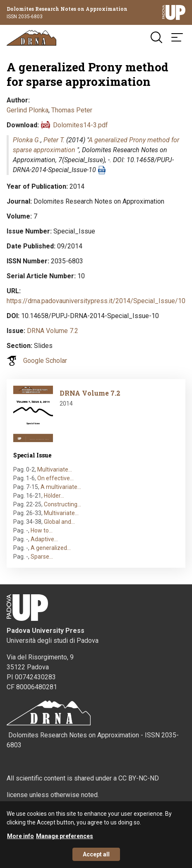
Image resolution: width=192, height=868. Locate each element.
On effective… (55, 478)
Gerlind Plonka (28, 110)
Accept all (96, 859)
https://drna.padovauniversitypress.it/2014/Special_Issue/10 (96, 301)
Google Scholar (45, 361)
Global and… (59, 522)
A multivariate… (61, 487)
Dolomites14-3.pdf (80, 125)
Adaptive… (44, 539)
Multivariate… (55, 469)
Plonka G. (27, 140)
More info (20, 841)
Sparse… (42, 557)
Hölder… (54, 496)
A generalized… (51, 548)
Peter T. (54, 140)
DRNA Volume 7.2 (53, 331)
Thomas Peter (72, 110)
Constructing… (62, 504)
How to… (42, 530)
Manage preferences (65, 841)
